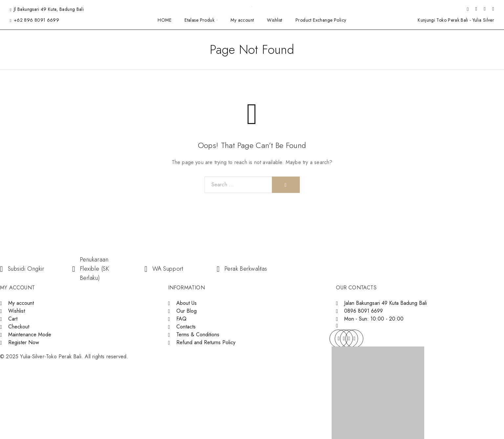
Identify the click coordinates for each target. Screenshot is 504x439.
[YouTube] (354, 339)
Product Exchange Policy (321, 20)
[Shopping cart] (493, 9)
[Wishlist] (485, 9)
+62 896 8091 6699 (36, 20)
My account (242, 20)
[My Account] (476, 9)
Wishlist (274, 20)
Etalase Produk (199, 20)
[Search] (468, 9)
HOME (164, 20)
